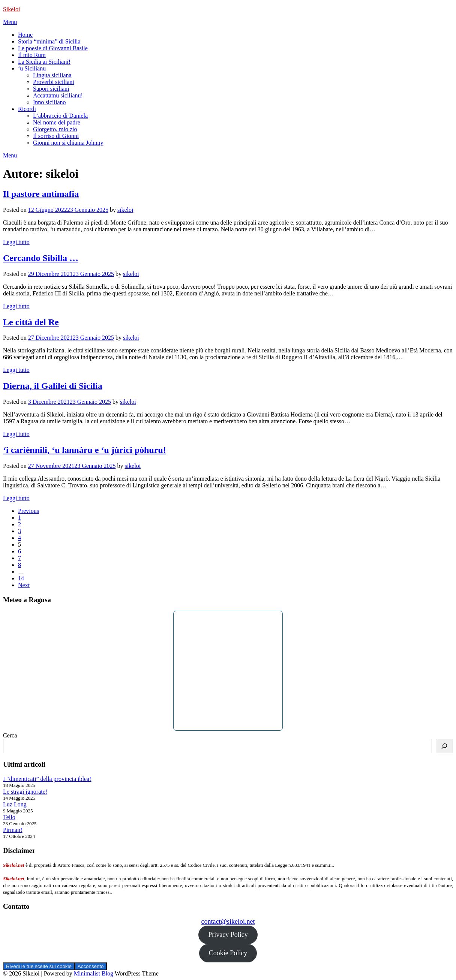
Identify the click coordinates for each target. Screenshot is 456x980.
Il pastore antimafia (41, 194)
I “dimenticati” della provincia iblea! (47, 779)
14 (21, 578)
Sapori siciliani (51, 89)
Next (24, 585)
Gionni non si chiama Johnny (68, 143)
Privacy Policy (228, 935)
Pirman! (13, 830)
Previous (28, 511)
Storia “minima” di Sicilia (49, 41)
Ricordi (27, 109)
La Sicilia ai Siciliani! (44, 62)
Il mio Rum (32, 55)
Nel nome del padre (57, 122)
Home (25, 35)
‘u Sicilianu (32, 68)
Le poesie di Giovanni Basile (53, 48)
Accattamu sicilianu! (58, 95)
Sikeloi (11, 9)
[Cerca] (444, 746)
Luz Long (15, 804)
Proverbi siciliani (54, 82)
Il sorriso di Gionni (56, 136)
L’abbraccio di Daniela (60, 116)
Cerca (10, 735)
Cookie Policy (228, 953)
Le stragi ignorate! (25, 792)
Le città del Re (31, 322)
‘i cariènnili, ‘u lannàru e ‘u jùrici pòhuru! (85, 450)
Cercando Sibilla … (41, 258)
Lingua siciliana (52, 75)
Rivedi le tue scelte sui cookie (39, 966)
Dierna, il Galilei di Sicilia (53, 386)
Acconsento (91, 966)
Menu (10, 22)
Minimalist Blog (94, 973)
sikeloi (125, 210)
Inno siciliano (49, 102)
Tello (9, 817)
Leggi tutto (16, 242)
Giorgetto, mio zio (55, 129)
